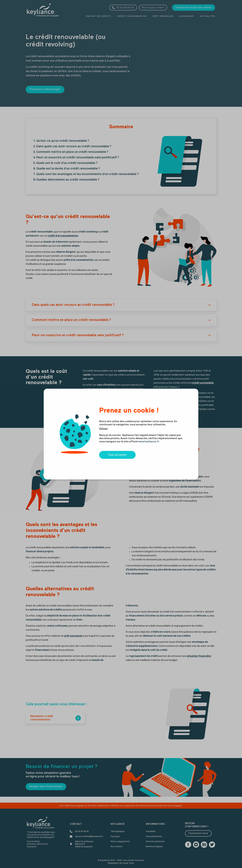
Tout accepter (117, 455)
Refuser (103, 429)
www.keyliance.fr (149, 442)
